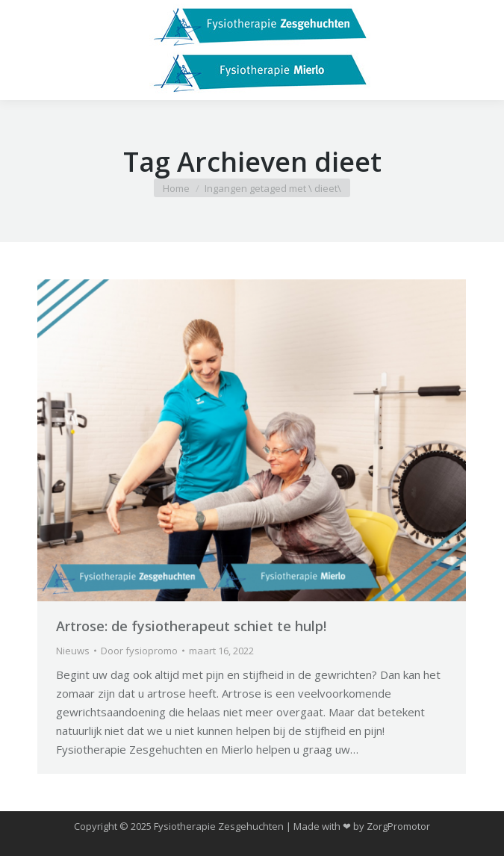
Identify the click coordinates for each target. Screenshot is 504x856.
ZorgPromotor (398, 826)
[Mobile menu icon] (24, 50)
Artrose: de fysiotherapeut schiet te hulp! (191, 626)
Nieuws (73, 651)
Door (139, 651)
